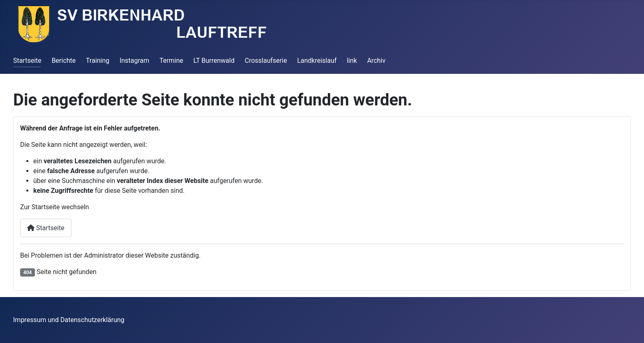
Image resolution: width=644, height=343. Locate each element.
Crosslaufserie (266, 61)
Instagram (134, 61)
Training (98, 61)
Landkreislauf (317, 61)
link (352, 61)
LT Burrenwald (214, 61)
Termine (171, 61)
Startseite (27, 61)
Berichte (64, 61)
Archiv (376, 61)
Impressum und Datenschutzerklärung (69, 320)
